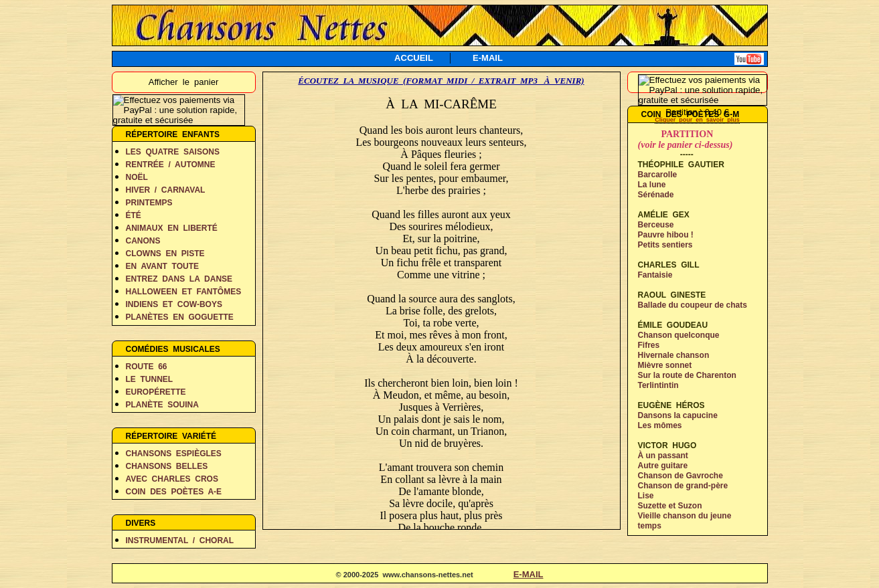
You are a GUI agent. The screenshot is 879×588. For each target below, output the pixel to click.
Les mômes (660, 425)
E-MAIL (488, 58)
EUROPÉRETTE (156, 392)
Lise (646, 496)
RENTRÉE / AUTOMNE (171, 165)
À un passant (663, 456)
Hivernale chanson (674, 355)
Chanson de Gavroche (681, 476)
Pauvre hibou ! (666, 235)
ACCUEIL (414, 58)
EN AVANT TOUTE (163, 266)
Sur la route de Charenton (687, 375)
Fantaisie (655, 275)
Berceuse (656, 225)
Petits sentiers (665, 245)
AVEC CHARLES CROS (172, 479)
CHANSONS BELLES (167, 466)
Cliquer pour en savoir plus (697, 120)
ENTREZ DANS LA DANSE (179, 279)
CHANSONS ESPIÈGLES (174, 454)
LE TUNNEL (150, 379)
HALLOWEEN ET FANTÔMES (184, 292)
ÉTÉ (134, 215)
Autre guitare (663, 466)
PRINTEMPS (149, 203)
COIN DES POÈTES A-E (174, 492)
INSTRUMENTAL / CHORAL (180, 541)
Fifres (649, 345)
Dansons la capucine (678, 415)
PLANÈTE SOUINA (162, 405)
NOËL (137, 177)
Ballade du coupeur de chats (693, 305)
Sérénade (656, 195)
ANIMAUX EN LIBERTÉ (172, 228)
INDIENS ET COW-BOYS (174, 304)
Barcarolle (658, 175)
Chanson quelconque (679, 335)
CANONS (143, 241)
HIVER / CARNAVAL (166, 190)
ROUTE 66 (147, 367)
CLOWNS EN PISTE (165, 254)
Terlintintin (658, 385)
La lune (652, 185)
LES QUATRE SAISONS (173, 152)
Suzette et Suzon (670, 506)
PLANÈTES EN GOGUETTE (180, 317)
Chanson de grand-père (683, 486)
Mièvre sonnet (665, 365)
